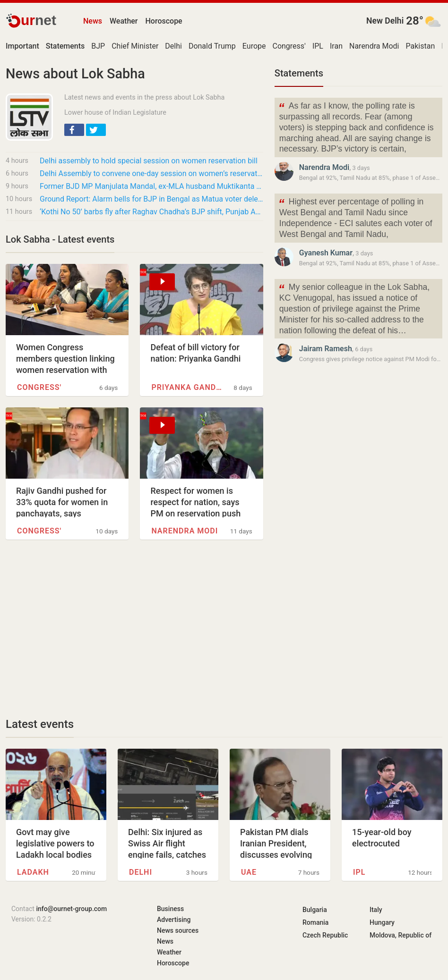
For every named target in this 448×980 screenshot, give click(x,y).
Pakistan (421, 46)
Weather (124, 21)
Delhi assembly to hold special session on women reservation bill (149, 161)
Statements (299, 73)
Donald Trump (212, 46)
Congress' (289, 46)
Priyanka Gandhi (186, 387)
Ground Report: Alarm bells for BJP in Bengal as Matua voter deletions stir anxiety (151, 199)
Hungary (382, 922)
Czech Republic (325, 935)
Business (170, 909)
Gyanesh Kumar (326, 253)
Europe (254, 46)
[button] (74, 130)
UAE (249, 872)
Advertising (174, 920)
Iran (336, 46)
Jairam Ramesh (326, 349)
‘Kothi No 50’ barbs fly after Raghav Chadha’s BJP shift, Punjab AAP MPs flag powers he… (151, 212)
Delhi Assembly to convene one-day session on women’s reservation (151, 173)
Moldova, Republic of (401, 935)
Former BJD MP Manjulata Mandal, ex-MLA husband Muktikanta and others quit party (151, 186)
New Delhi (385, 21)
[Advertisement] (134, 628)
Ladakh (33, 872)
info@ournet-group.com (71, 909)
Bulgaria (315, 910)
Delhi (173, 46)
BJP (98, 46)
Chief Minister (135, 46)
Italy (376, 910)
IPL (318, 46)
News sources (178, 930)
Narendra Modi (374, 46)
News (93, 21)
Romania (315, 922)
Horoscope (164, 21)
